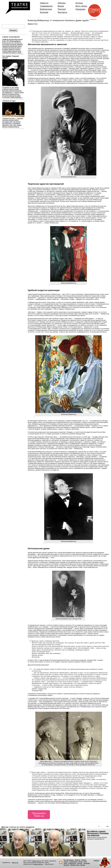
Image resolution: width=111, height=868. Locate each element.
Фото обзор (81, 6)
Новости (44, 3)
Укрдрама (80, 9)
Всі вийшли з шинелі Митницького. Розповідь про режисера (98, 833)
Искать (13, 30)
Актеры (79, 3)
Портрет (62, 9)
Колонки (44, 12)
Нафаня (96, 861)
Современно (46, 6)
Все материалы (69, 860)
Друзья (83, 865)
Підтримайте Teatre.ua (39, 815)
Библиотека (46, 9)
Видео (61, 6)
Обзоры (62, 3)
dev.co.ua (15, 863)
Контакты (62, 12)
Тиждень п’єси (75, 865)
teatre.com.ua (37, 861)
